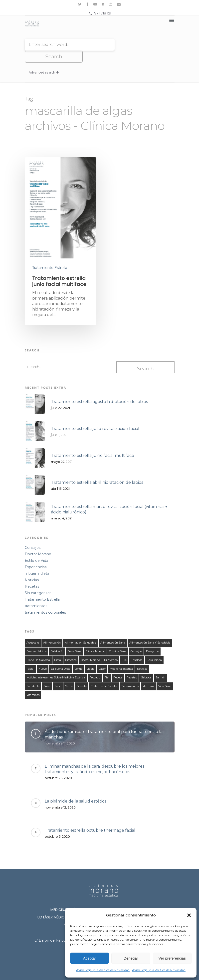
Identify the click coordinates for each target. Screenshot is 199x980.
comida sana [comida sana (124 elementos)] (118, 640)
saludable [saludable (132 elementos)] (33, 675)
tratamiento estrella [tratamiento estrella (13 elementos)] (104, 675)
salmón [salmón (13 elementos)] (161, 666)
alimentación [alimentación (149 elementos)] (52, 631)
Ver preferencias (172, 958)
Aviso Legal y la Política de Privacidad (103, 970)
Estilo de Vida (36, 549)
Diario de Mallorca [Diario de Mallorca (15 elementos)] (38, 649)
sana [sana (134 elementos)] (47, 675)
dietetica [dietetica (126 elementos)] (71, 649)
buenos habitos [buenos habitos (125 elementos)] (36, 640)
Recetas (32, 575)
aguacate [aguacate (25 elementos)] (33, 631)
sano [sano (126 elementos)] (58, 675)
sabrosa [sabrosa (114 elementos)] (146, 666)
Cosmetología (155, 906)
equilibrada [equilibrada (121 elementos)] (154, 649)
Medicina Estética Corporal (130, 898)
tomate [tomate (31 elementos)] (82, 675)
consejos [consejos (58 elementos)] (136, 640)
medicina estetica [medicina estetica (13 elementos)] (121, 657)
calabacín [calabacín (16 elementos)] (57, 640)
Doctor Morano (38, 543)
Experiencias (36, 556)
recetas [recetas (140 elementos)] (132, 666)
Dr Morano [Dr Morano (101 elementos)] (111, 649)
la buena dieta (37, 562)
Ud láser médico (52, 906)
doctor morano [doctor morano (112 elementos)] (90, 649)
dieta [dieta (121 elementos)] (58, 649)
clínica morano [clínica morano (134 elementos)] (95, 640)
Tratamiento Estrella (50, 256)
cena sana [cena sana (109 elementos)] (75, 640)
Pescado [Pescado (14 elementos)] (95, 666)
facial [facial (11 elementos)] (30, 657)
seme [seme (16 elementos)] (69, 675)
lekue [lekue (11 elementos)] (79, 657)
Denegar (131, 958)
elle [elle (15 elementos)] (124, 649)
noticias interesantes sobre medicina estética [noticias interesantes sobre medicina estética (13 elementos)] (56, 666)
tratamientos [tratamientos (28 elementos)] (130, 675)
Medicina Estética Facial (73, 898)
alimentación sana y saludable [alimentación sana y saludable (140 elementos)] (150, 631)
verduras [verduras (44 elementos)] (148, 675)
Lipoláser (85, 906)
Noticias (32, 569)
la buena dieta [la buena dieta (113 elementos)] (61, 657)
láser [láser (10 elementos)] (102, 657)
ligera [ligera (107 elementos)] (91, 657)
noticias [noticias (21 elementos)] (142, 657)
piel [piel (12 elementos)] (107, 666)
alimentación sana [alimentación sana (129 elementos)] (113, 631)
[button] (189, 915)
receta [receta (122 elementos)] (118, 666)
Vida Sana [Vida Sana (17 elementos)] (165, 675)
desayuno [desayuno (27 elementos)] (152, 640)
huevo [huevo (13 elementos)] (43, 657)
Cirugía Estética (117, 906)
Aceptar (90, 958)
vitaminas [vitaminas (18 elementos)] (33, 684)
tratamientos (36, 594)
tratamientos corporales (45, 601)
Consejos (33, 536)
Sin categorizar (38, 581)
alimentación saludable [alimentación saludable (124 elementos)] (81, 631)
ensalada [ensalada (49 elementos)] (137, 649)
